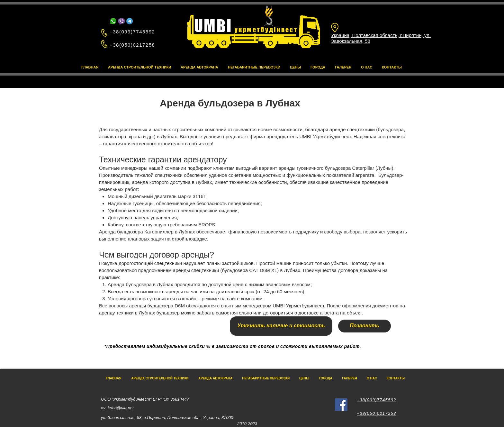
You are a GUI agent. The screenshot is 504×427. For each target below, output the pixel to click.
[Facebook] (341, 405)
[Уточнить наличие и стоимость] (281, 326)
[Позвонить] (364, 326)
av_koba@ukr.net (117, 408)
